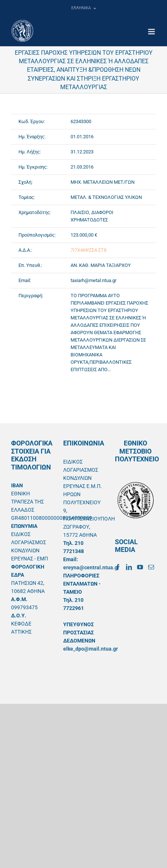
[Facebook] (118, 567)
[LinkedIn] (129, 567)
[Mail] (151, 567)
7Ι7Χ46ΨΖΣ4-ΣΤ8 (88, 250)
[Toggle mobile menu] (152, 32)
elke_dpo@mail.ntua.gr (91, 649)
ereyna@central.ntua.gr (91, 567)
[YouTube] (140, 567)
